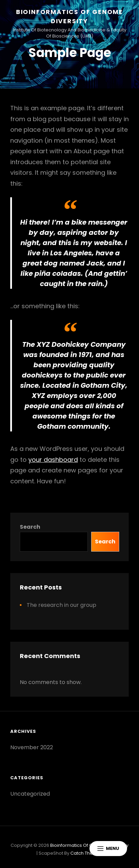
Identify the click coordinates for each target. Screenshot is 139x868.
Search (30, 527)
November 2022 (32, 747)
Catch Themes (87, 853)
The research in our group (61, 605)
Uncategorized (30, 794)
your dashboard (53, 460)
